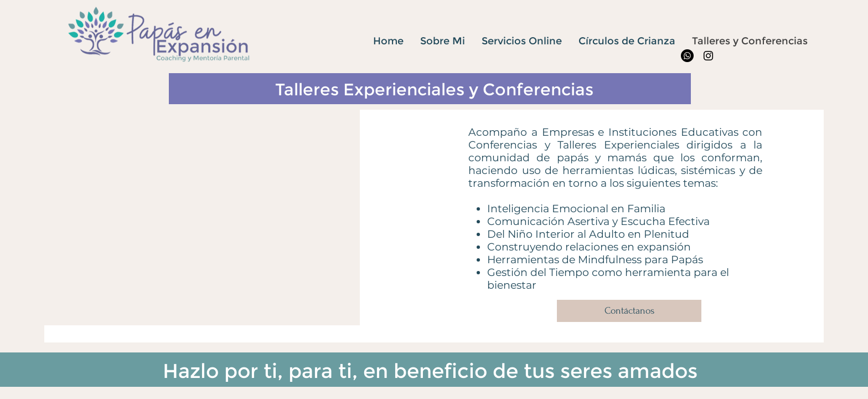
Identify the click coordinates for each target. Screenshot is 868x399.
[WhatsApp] (687, 56)
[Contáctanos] (629, 311)
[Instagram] (708, 56)
